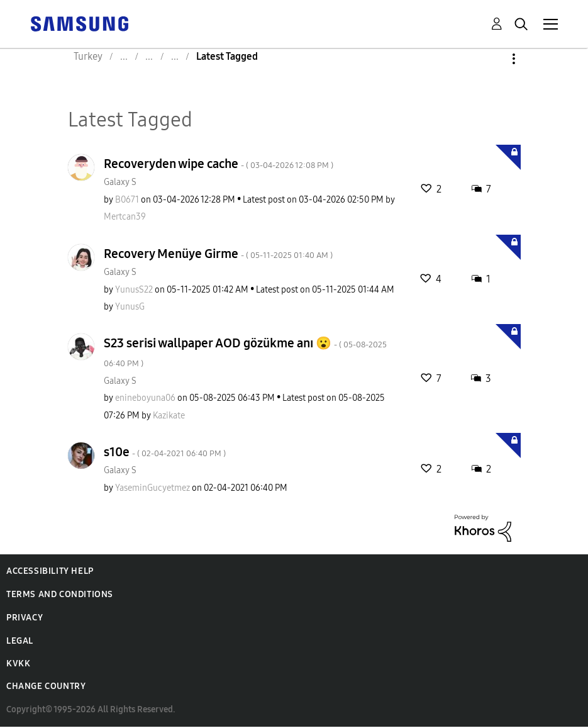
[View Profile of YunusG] (130, 307)
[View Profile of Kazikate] (169, 416)
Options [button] (492, 59)
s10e (165, 452)
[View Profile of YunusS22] (134, 290)
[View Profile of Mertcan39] (125, 217)
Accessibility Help (50, 571)
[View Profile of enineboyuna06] (145, 398)
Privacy (25, 618)
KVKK (18, 664)
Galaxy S (120, 182)
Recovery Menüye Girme (218, 254)
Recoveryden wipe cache (219, 164)
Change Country (46, 686)
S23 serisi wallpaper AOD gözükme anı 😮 (245, 352)
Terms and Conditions (60, 594)
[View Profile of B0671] (127, 200)
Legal (20, 641)
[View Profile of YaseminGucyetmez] (153, 488)
